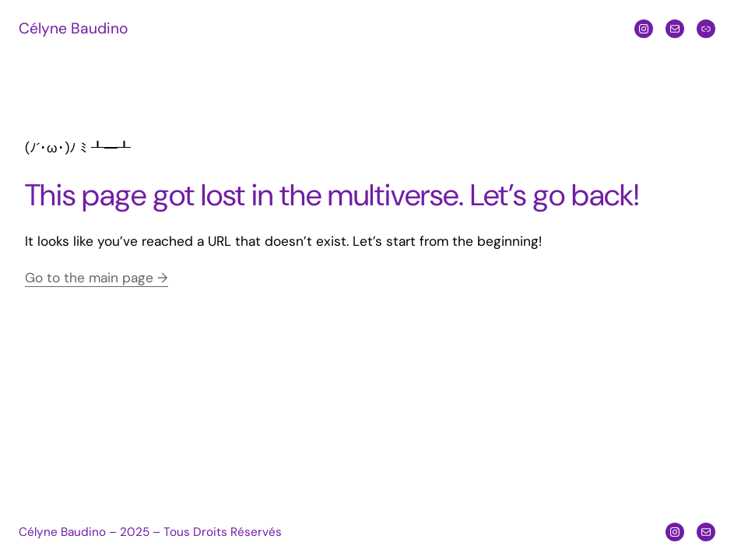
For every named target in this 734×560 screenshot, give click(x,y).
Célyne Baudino (73, 28)
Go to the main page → (97, 278)
